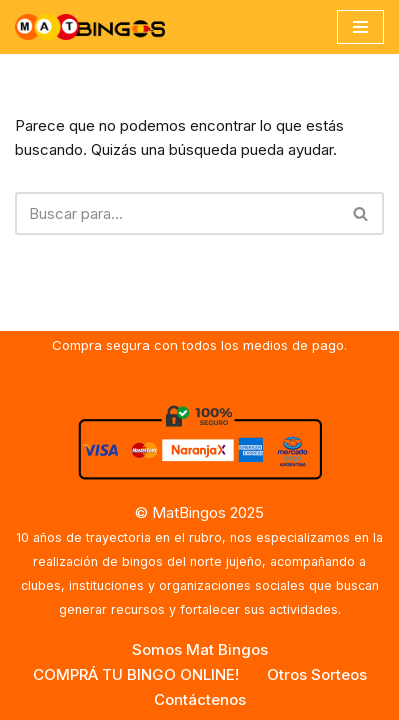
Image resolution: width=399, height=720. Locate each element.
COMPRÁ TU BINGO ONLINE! (136, 674)
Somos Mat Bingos (200, 649)
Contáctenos (200, 699)
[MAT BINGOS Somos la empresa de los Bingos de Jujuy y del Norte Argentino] (90, 27)
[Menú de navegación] (360, 27)
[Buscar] (177, 213)
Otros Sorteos (317, 674)
